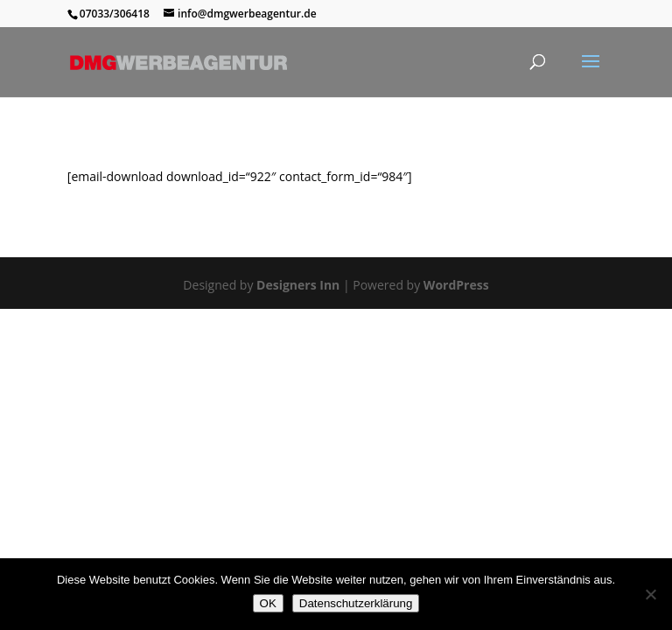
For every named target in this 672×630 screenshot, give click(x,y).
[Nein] (650, 594)
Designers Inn (298, 285)
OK (268, 603)
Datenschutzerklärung (356, 603)
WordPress (456, 285)
